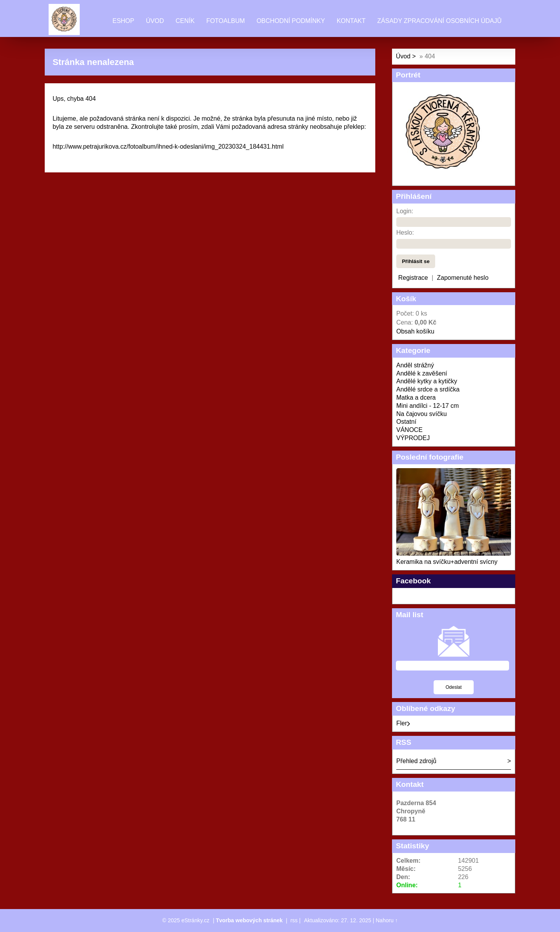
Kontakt (351, 21)
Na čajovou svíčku (422, 414)
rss (294, 920)
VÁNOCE (409, 430)
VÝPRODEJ (413, 438)
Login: (405, 211)
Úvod (155, 21)
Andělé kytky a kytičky (427, 381)
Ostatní (406, 422)
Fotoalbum (225, 21)
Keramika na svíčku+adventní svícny (447, 562)
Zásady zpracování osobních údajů (439, 21)
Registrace (413, 278)
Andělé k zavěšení (422, 373)
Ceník (185, 21)
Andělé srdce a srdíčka (428, 389)
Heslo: (405, 233)
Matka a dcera (416, 398)
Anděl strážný (415, 365)
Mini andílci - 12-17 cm (428, 406)
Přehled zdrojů (416, 761)
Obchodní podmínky (291, 21)
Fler (403, 723)
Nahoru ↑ (387, 920)
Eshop (123, 21)
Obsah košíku (415, 331)
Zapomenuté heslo (463, 278)
